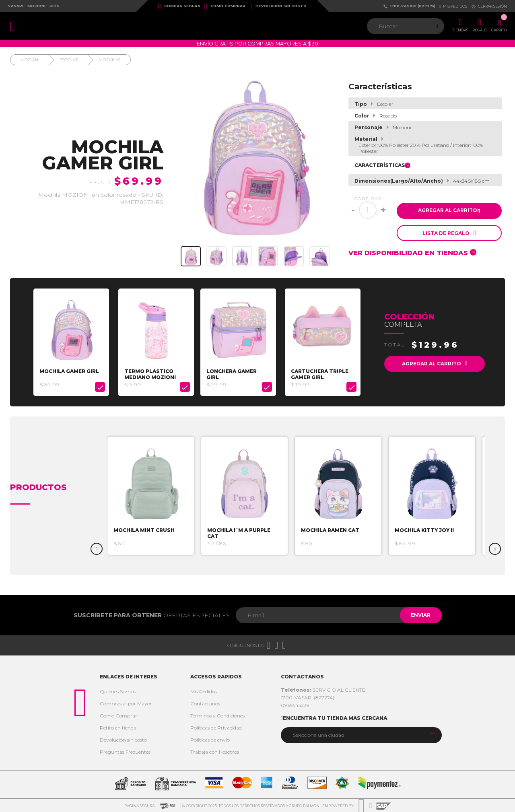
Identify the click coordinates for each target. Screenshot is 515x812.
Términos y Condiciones (217, 715)
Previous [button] (97, 548)
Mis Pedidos (204, 691)
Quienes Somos (118, 691)
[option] (72, 342)
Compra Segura (179, 6)
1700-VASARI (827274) (409, 6)
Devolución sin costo (278, 6)
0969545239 (295, 704)
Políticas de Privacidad (216, 727)
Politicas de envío (210, 739)
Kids (55, 6)
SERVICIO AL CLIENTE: (324, 689)
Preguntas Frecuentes (125, 751)
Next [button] (495, 548)
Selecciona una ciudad (319, 734)
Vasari (16, 6)
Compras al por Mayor (126, 703)
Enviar (420, 614)
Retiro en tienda (118, 727)
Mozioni (36, 6)
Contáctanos (205, 703)
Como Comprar (225, 6)
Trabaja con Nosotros (215, 751)
